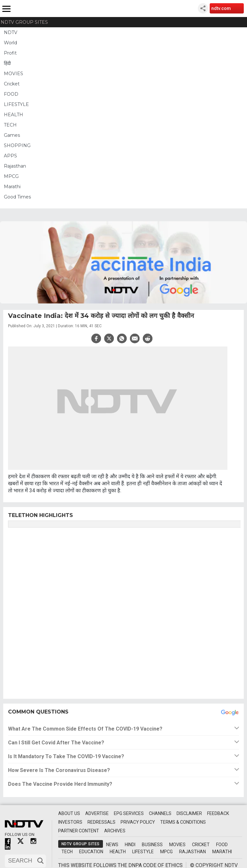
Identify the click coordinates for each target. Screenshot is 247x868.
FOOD (11, 94)
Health (118, 852)
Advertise (97, 813)
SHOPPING (17, 145)
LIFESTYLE (16, 104)
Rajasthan (15, 166)
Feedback (218, 813)
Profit (10, 53)
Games (12, 135)
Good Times (17, 197)
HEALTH (14, 115)
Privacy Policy (138, 822)
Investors (70, 822)
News (112, 845)
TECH (10, 125)
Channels (160, 813)
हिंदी (7, 63)
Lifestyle (143, 852)
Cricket (12, 84)
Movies (177, 845)
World (10, 43)
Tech (67, 852)
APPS (10, 156)
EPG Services (129, 813)
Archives (115, 831)
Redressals (101, 822)
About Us (69, 813)
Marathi (12, 187)
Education (91, 852)
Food (222, 845)
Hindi (130, 845)
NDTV (11, 32)
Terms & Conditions (183, 822)
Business (152, 845)
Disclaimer (189, 813)
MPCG (11, 176)
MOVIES (14, 74)
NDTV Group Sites (24, 22)
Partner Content (79, 831)
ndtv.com (221, 8)
